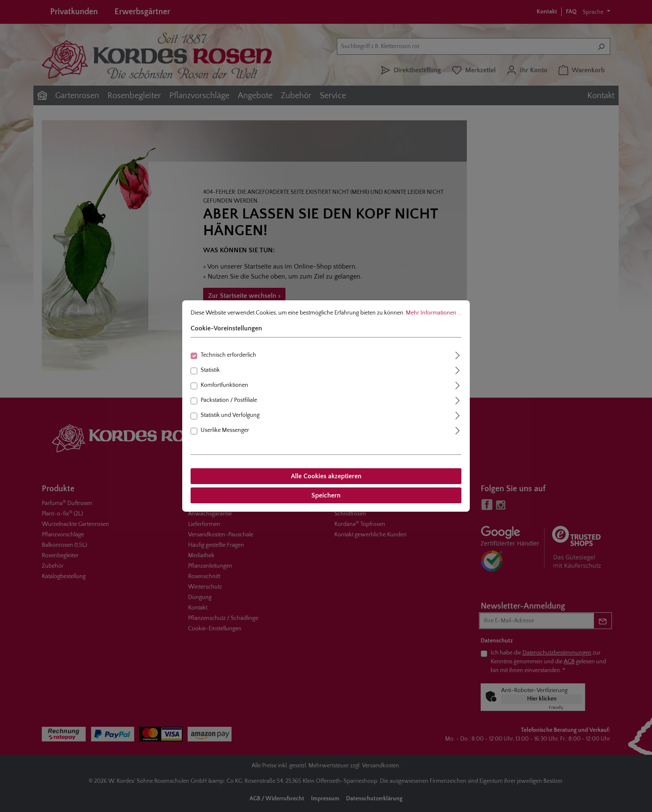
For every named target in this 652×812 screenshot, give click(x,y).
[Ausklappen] (458, 354)
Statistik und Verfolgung (230, 415)
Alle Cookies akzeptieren (326, 476)
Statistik (210, 370)
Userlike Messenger (225, 430)
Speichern (326, 495)
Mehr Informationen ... (434, 313)
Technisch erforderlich (228, 355)
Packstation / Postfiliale (229, 400)
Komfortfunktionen (224, 385)
